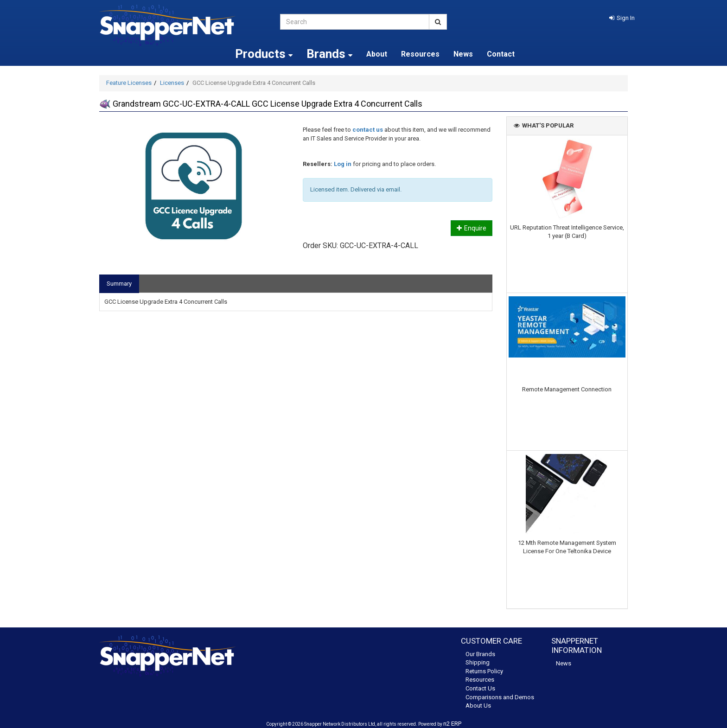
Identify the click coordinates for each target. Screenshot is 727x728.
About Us (478, 706)
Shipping (478, 662)
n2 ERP (452, 724)
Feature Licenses (129, 83)
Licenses (172, 83)
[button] (622, 18)
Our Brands (480, 654)
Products (264, 54)
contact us (368, 130)
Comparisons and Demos (500, 697)
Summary (119, 284)
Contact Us (480, 688)
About (377, 54)
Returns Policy (484, 671)
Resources (420, 54)
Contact (501, 54)
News (463, 54)
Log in (343, 164)
